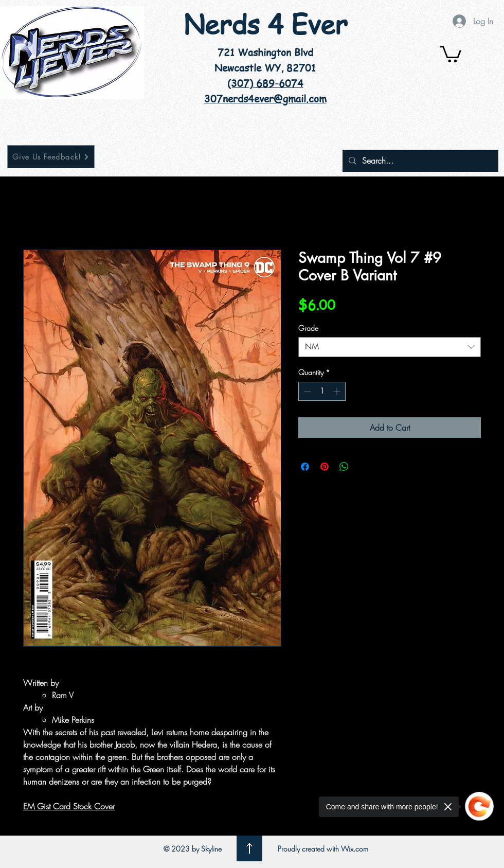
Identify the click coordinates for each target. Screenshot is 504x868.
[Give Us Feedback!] (51, 157)
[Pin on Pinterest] (325, 467)
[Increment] (338, 391)
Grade (308, 328)
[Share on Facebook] (305, 467)
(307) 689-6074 (265, 83)
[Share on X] (364, 467)
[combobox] (390, 347)
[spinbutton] (322, 391)
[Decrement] (306, 391)
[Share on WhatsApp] (344, 467)
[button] (451, 53)
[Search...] (419, 161)
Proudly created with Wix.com (323, 849)
